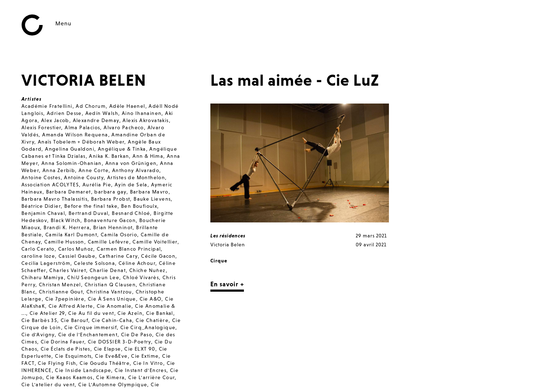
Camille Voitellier (155, 242)
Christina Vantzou (109, 292)
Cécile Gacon (158, 256)
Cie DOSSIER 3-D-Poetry (119, 342)
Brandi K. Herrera (67, 227)
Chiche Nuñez (147, 270)
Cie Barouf (74, 320)
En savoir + (227, 284)
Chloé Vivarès (141, 277)
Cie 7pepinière (65, 299)
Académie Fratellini (47, 106)
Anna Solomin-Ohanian (72, 163)
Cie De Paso (137, 335)
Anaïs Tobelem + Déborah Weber (81, 142)
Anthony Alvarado (136, 170)
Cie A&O (151, 299)
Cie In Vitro (148, 363)
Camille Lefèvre (109, 242)
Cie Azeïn (130, 313)
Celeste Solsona (94, 263)
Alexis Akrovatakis (146, 120)
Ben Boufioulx (139, 206)
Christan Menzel (60, 285)
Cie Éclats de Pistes (66, 349)
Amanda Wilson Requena (75, 135)
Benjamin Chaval (43, 213)
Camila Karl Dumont (71, 235)
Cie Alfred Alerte (71, 306)
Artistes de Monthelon (136, 177)
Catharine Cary (118, 256)
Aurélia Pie (97, 185)
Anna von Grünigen (131, 163)
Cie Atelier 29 (47, 313)
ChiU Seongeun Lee (93, 277)
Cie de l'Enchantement (88, 335)
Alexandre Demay (96, 120)
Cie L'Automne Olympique (113, 385)
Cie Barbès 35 (39, 320)
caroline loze (38, 256)
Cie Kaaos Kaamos (69, 377)
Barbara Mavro (149, 192)
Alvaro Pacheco (124, 127)
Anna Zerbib (59, 170)
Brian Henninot (113, 227)
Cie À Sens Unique (112, 299)
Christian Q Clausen (110, 285)
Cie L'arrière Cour (151, 377)
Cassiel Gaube (77, 256)
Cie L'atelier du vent (48, 385)
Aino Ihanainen (142, 113)
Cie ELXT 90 (140, 349)
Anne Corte (94, 170)
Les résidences (228, 236)
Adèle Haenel (127, 106)
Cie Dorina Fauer (62, 342)
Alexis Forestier (41, 127)
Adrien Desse (64, 113)
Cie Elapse (107, 349)
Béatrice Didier (41, 206)
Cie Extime (145, 356)
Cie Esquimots (73, 356)
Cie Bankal (160, 313)
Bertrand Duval (89, 213)
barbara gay (110, 192)
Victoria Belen (228, 245)
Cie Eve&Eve (111, 356)
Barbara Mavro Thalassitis (54, 199)
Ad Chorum (91, 106)
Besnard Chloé (131, 213)
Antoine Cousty (84, 177)
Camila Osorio (119, 235)
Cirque (219, 261)
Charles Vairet (68, 270)
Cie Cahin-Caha (112, 320)
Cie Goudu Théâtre (105, 363)
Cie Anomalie (114, 306)
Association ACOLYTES (50, 185)
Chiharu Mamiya (43, 277)
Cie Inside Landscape (83, 370)
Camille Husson (64, 242)
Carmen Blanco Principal (129, 249)
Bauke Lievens (152, 199)
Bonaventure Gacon (110, 220)
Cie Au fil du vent (91, 313)
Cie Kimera (110, 377)
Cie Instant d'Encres (141, 370)
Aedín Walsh (102, 113)
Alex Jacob (55, 120)
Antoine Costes (41, 177)
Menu (63, 23)
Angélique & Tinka (122, 149)
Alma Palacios (82, 127)
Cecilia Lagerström (46, 263)
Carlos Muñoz (76, 249)
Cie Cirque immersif (91, 327)
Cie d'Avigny (38, 335)
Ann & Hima (148, 156)
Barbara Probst (111, 199)
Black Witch (66, 220)
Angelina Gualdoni (70, 149)
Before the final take (91, 206)
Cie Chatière (152, 320)
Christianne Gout (61, 292)
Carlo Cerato (38, 249)
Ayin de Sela (131, 185)
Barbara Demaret (69, 192)
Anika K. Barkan (109, 156)
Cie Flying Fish (57, 363)
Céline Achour (137, 263)
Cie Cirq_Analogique (148, 327)
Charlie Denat (108, 270)
